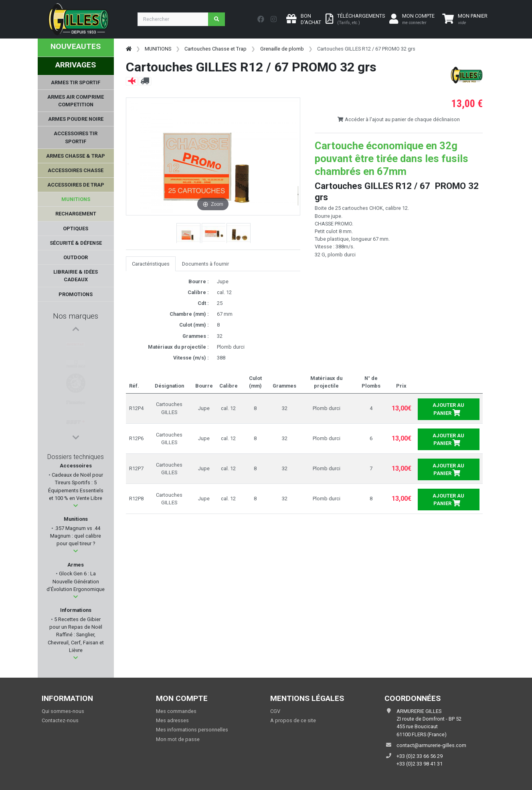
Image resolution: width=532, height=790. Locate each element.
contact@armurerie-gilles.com (431, 745)
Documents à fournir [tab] (205, 264)
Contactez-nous (60, 720)
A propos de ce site (293, 720)
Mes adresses (172, 720)
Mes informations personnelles (192, 730)
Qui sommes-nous (63, 711)
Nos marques (76, 316)
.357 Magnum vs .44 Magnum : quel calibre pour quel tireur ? (76, 536)
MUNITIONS (158, 49)
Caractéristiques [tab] (151, 264)
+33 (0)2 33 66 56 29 (420, 756)
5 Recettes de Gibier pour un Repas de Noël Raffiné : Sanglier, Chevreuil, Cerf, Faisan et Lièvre (76, 635)
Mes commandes (176, 711)
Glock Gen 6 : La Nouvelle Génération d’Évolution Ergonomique (76, 581)
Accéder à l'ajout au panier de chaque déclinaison (398, 119)
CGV (275, 711)
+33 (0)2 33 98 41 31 (420, 764)
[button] (76, 506)
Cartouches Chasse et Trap (215, 49)
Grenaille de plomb (282, 49)
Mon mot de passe (178, 739)
